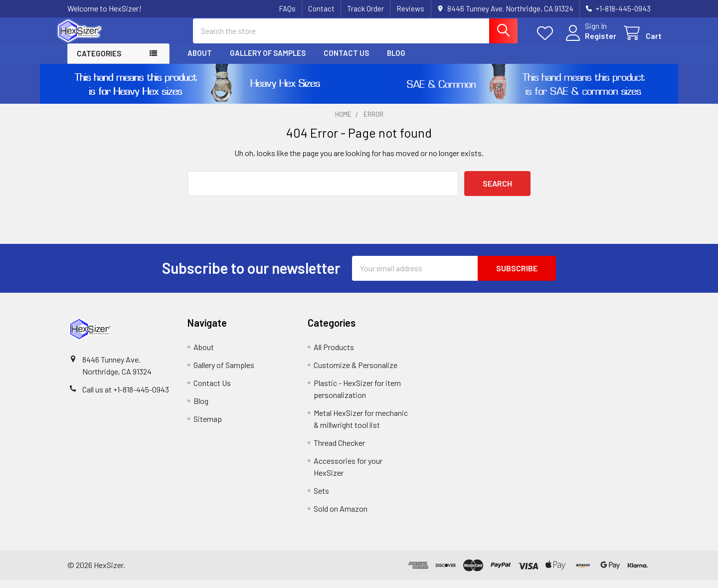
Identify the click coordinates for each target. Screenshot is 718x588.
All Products (334, 355)
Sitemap (208, 427)
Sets (321, 498)
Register (590, 41)
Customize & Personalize (356, 373)
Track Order (365, 8)
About (200, 61)
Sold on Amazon (341, 516)
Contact (321, 8)
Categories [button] (99, 62)
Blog (396, 61)
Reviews (410, 8)
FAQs (287, 8)
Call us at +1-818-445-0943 (126, 397)
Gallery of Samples (268, 61)
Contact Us (346, 61)
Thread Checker (339, 451)
